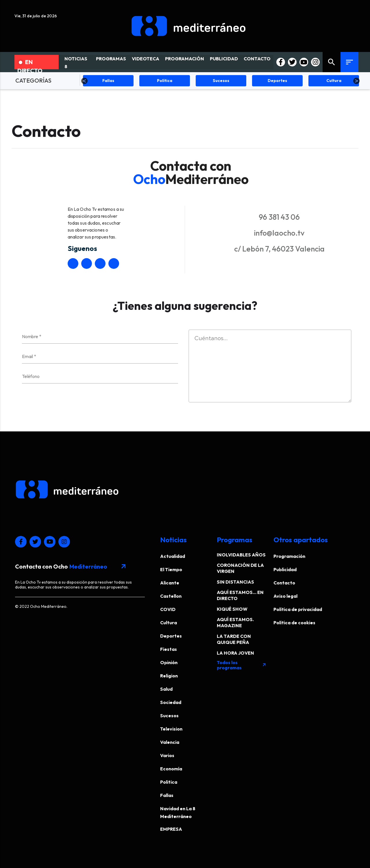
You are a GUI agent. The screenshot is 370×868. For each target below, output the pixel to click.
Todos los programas (242, 665)
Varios (167, 755)
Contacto (284, 583)
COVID (168, 609)
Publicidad (285, 569)
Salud (166, 689)
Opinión (169, 662)
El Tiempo (171, 569)
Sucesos (169, 716)
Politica (169, 782)
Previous (84, 81)
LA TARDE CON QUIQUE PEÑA (234, 639)
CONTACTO (257, 59)
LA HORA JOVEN (235, 653)
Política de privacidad (298, 609)
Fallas (167, 795)
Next (356, 81)
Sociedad (171, 702)
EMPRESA (171, 829)
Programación (289, 556)
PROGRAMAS (111, 59)
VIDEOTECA (146, 59)
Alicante (170, 583)
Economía (171, 769)
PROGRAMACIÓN (185, 59)
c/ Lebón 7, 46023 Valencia (279, 249)
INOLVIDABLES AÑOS (241, 555)
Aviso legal (285, 596)
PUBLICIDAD (224, 59)
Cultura (169, 623)
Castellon (171, 596)
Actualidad (173, 556)
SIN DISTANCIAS (235, 582)
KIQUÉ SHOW (232, 609)
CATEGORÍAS (33, 80)
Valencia (170, 742)
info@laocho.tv (279, 233)
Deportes (171, 636)
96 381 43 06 (279, 217)
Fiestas (169, 649)
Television (171, 729)
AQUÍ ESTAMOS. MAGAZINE (235, 622)
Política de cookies (294, 623)
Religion (169, 676)
